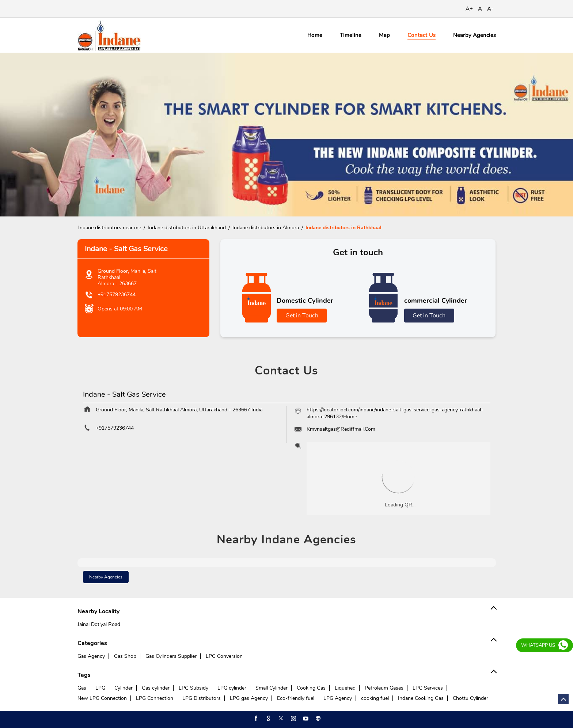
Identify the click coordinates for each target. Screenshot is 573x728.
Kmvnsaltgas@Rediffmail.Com (341, 429)
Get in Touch (302, 316)
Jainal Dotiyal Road (99, 624)
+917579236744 (117, 295)
